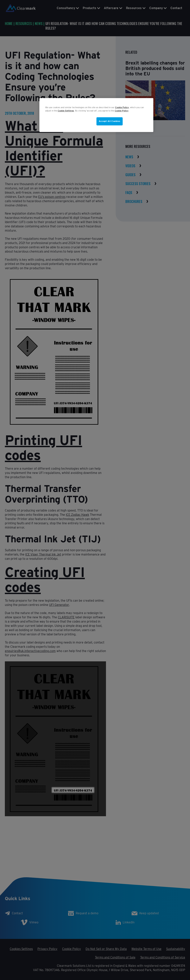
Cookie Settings (66, 111)
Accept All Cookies (109, 121)
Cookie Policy (122, 107)
